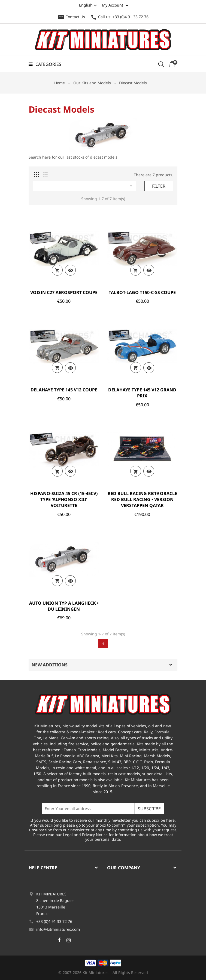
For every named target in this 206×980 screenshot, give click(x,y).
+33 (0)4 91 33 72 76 (54, 921)
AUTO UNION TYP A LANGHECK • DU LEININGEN (64, 606)
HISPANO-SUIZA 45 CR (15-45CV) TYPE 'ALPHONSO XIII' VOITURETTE (64, 499)
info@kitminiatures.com (58, 929)
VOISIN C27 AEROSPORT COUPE (64, 292)
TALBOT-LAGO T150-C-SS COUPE (142, 292)
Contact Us (71, 17)
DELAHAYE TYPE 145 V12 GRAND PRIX (142, 393)
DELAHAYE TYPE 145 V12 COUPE (64, 390)
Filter (159, 186)
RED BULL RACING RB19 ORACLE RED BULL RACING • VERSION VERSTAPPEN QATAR (142, 499)
